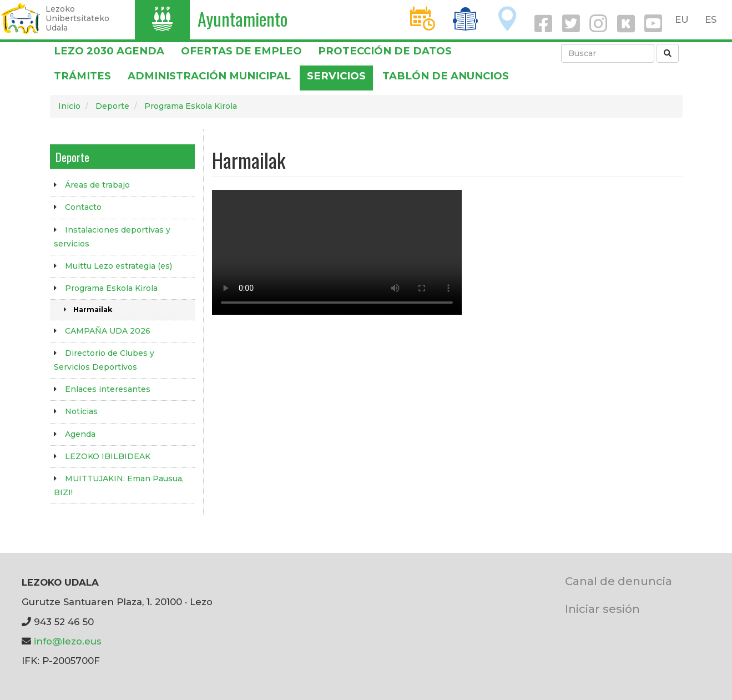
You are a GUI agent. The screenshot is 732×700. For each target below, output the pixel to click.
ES (711, 19)
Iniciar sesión (602, 609)
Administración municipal (209, 76)
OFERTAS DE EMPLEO (241, 51)
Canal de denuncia (619, 581)
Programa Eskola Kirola (191, 106)
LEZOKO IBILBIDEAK (108, 456)
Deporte (112, 106)
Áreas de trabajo (97, 185)
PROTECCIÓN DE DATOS (385, 51)
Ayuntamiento (243, 19)
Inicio (69, 106)
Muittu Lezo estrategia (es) (118, 266)
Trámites (82, 76)
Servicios (336, 76)
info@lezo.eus (68, 641)
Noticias (81, 411)
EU (682, 19)
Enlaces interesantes (108, 389)
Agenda (80, 434)
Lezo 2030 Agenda (109, 51)
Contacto (83, 207)
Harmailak (93, 309)
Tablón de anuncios (446, 76)
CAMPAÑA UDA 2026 (108, 331)
